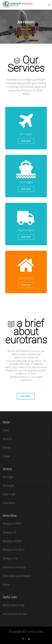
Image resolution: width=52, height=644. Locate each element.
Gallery (6, 584)
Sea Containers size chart (15, 614)
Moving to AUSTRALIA (14, 550)
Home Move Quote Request (17, 576)
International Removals (14, 567)
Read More (26, 141)
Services (7, 447)
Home (6, 430)
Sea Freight (8, 485)
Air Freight (8, 477)
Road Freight (9, 494)
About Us (7, 439)
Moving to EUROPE (12, 523)
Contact (6, 456)
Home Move (9, 503)
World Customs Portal (14, 605)
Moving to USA (10, 558)
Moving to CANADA (12, 541)
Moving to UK (9, 532)
